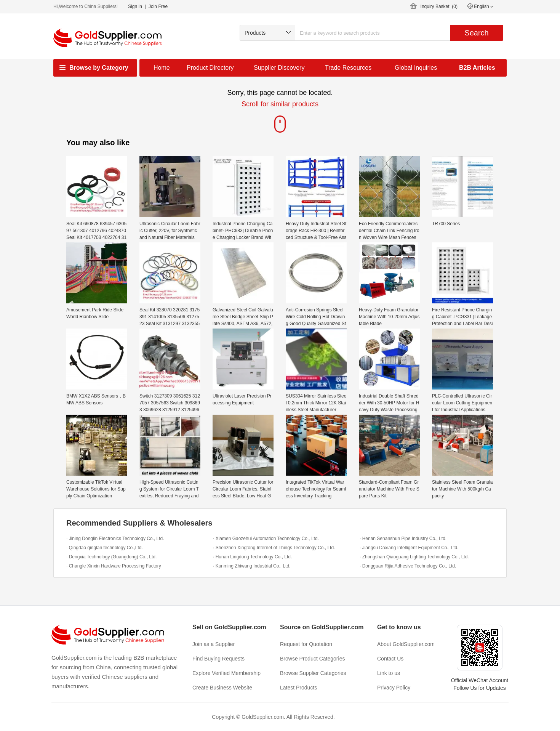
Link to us (389, 673)
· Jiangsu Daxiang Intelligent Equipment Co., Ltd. (409, 548)
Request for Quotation (306, 644)
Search (476, 33)
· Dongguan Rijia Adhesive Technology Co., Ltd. (408, 566)
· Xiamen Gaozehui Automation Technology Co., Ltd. (266, 539)
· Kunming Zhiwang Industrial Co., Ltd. (252, 566)
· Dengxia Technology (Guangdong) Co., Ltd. (111, 557)
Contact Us (390, 659)
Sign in (135, 6)
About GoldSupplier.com (406, 644)
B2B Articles (477, 68)
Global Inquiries (416, 68)
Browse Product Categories (312, 659)
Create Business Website (222, 688)
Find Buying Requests (218, 659)
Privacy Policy (394, 688)
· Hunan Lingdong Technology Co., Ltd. (252, 557)
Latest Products (298, 688)
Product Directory (210, 68)
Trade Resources (348, 68)
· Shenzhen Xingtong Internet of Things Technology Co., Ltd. (274, 548)
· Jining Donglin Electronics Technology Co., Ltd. (115, 539)
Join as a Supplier (214, 644)
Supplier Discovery (279, 68)
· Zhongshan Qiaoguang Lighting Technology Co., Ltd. (414, 557)
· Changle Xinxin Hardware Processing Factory (114, 566)
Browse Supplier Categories (313, 673)
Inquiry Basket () (439, 6)
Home (162, 68)
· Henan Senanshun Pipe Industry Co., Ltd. (403, 539)
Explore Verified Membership (226, 673)
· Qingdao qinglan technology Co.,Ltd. (105, 548)
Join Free (158, 6)
